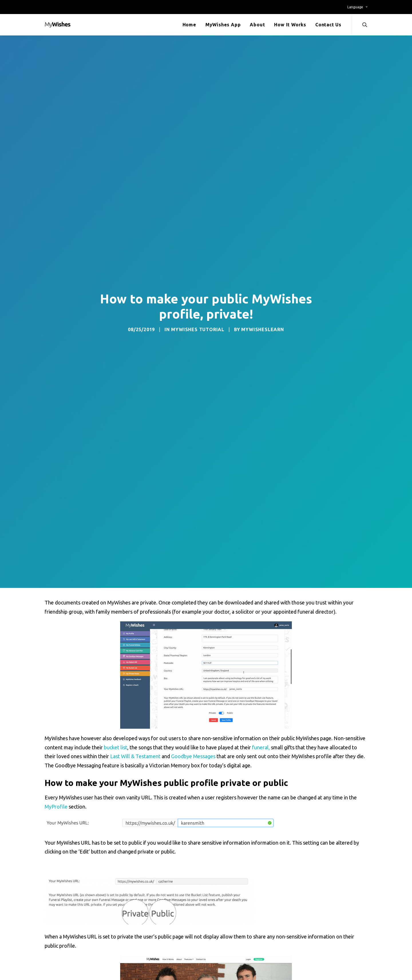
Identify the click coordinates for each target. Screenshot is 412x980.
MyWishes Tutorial (198, 329)
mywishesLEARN (263, 329)
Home (189, 25)
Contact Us (328, 25)
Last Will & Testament (135, 756)
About (257, 25)
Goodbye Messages (193, 756)
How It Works (290, 25)
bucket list (116, 747)
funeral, (261, 747)
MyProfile (56, 807)
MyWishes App (223, 25)
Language (357, 7)
